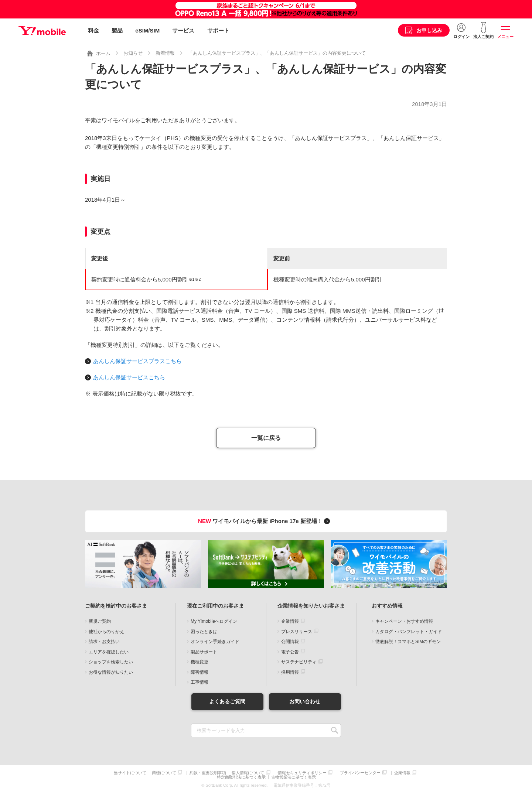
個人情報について (248, 773)
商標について (164, 773)
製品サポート (204, 652)
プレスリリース (297, 632)
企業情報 (290, 621)
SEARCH (335, 730)
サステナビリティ (299, 662)
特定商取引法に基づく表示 (241, 777)
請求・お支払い (104, 642)
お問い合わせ (305, 701)
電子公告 (290, 652)
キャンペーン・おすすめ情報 (404, 621)
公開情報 (290, 642)
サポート (218, 30)
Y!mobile (42, 31)
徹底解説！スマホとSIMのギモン (408, 642)
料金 (93, 30)
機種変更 (199, 662)
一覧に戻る (266, 438)
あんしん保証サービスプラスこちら (137, 361)
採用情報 (290, 672)
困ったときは (204, 632)
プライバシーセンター (360, 773)
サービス (183, 30)
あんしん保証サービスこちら (129, 377)
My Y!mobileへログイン (214, 621)
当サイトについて (130, 773)
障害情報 (199, 672)
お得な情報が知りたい (111, 672)
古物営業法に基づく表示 (294, 777)
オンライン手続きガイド (215, 642)
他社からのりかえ (106, 632)
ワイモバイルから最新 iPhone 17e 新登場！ (265, 521)
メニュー (505, 37)
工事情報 (199, 682)
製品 (117, 30)
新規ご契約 (100, 621)
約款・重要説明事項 (208, 773)
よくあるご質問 (227, 701)
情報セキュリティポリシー (302, 773)
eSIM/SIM (147, 30)
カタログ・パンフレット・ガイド (409, 632)
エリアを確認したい (109, 652)
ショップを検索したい (111, 662)
